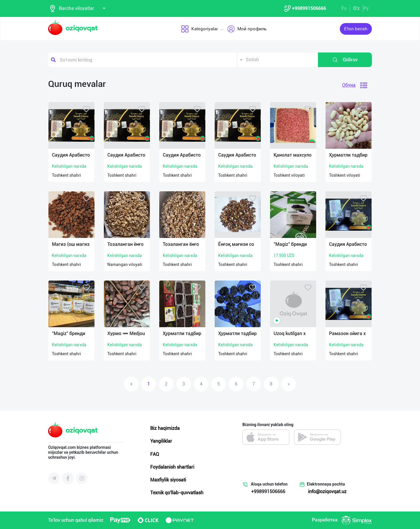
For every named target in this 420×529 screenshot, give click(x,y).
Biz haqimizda (165, 428)
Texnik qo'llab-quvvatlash (177, 493)
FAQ (155, 454)
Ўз (344, 8)
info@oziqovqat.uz (327, 492)
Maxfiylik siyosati (168, 480)
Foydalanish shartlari (172, 467)
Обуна (349, 85)
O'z (356, 8)
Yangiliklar (161, 441)
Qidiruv (345, 60)
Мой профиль (247, 29)
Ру (366, 8)
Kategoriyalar (199, 29)
